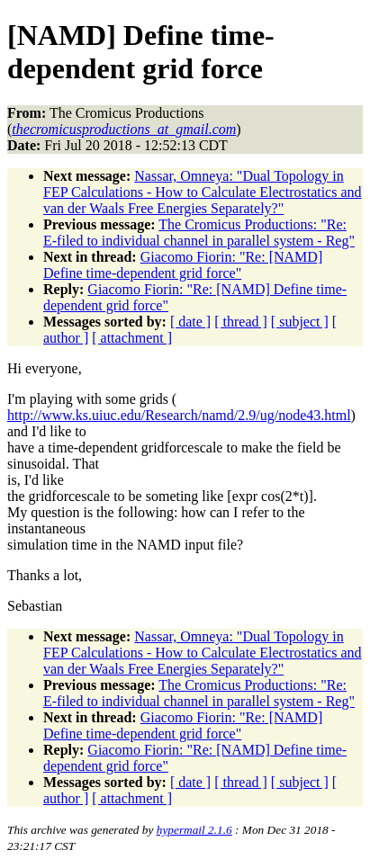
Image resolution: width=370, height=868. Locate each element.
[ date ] (190, 322)
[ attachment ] (132, 338)
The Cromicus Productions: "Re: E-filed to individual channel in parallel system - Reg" (199, 233)
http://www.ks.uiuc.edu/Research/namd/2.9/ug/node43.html (179, 415)
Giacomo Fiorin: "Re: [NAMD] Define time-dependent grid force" (183, 265)
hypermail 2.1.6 (194, 830)
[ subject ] (300, 322)
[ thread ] (241, 322)
